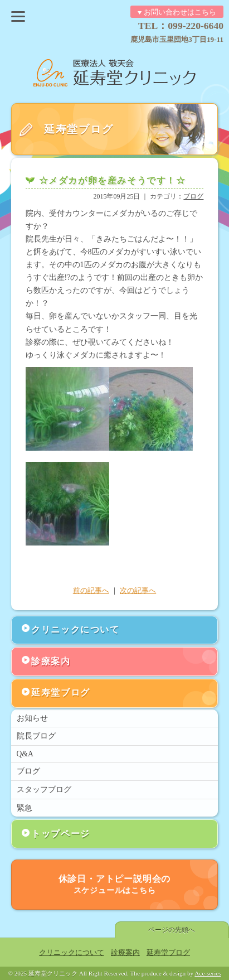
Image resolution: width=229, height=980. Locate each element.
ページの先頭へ (172, 930)
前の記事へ (91, 591)
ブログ (193, 196)
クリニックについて (75, 629)
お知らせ (32, 718)
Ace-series (208, 973)
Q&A (25, 754)
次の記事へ (138, 591)
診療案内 (51, 661)
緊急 (25, 808)
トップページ (61, 834)
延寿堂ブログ (61, 692)
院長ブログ (36, 736)
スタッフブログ (44, 790)
